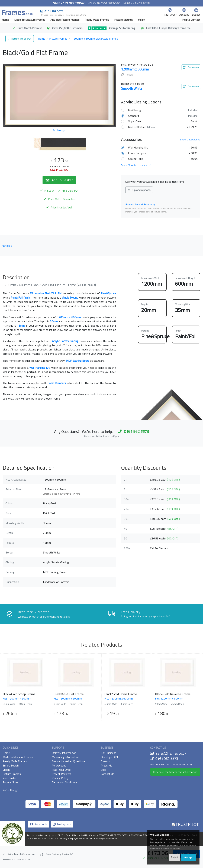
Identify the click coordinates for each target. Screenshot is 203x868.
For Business (109, 753)
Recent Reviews (61, 774)
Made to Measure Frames (18, 757)
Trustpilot (6, 246)
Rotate (127, 75)
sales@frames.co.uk (171, 753)
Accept (188, 857)
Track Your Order (62, 770)
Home (5, 20)
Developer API (109, 757)
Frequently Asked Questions (69, 761)
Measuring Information (65, 757)
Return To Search (20, 39)
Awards (105, 761)
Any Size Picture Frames (65, 20)
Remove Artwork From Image (141, 204)
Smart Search (11, 765)
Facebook (38, 824)
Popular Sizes (11, 782)
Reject (174, 857)
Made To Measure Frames (30, 20)
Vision (141, 20)
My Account (59, 765)
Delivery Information (64, 753)
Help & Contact (191, 20)
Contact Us (108, 774)
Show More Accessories (136, 165)
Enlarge (59, 130)
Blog (104, 770)
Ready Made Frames (97, 20)
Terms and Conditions (65, 782)
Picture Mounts (123, 20)
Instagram (62, 824)
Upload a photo (139, 190)
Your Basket (10, 778)
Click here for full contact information (175, 772)
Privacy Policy (60, 778)
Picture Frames (58, 39)
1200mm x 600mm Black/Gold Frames (95, 39)
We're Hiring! (10, 790)
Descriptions (190, 139)
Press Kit (106, 765)
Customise (191, 67)
